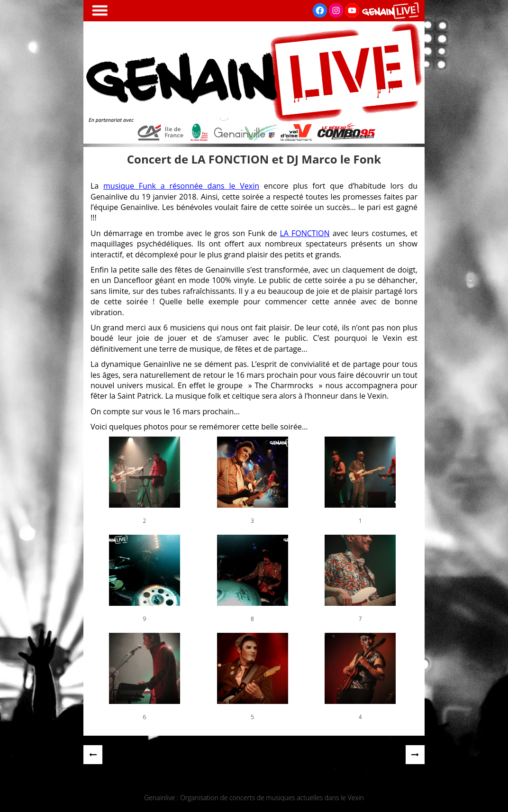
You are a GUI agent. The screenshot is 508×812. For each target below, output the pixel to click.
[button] (145, 481)
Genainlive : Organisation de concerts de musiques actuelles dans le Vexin (254, 798)
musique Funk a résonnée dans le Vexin (181, 186)
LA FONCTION (304, 233)
